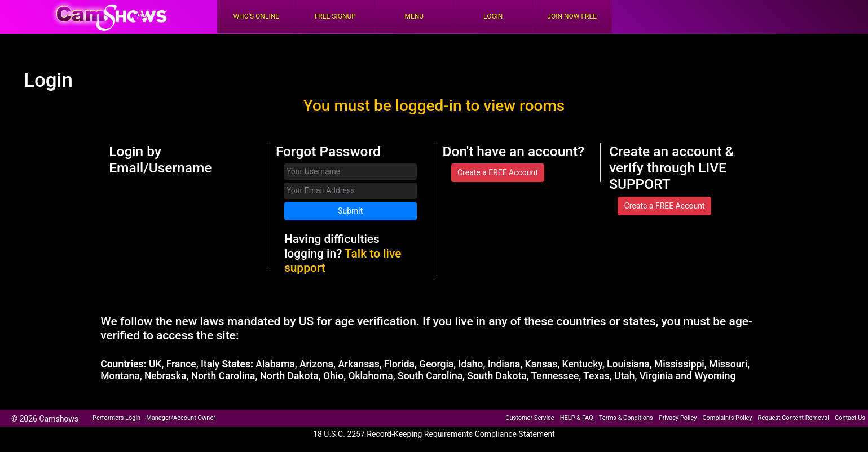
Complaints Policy (727, 418)
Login (493, 16)
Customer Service (530, 418)
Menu (414, 16)
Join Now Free (572, 16)
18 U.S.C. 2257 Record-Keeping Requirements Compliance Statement (434, 434)
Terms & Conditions (626, 418)
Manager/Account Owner (181, 418)
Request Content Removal (794, 418)
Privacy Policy (678, 418)
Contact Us (850, 418)
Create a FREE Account (498, 172)
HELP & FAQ (577, 418)
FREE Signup (335, 16)
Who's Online (256, 16)
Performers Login (116, 418)
